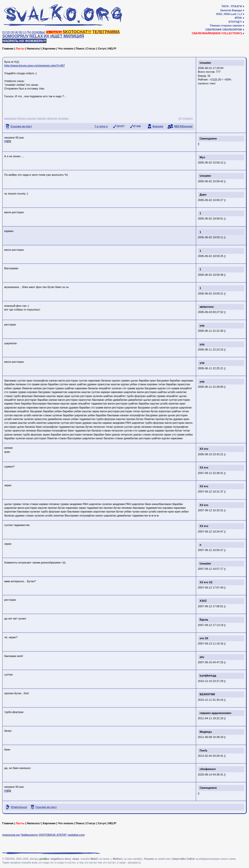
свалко (42, 118)
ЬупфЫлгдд (208, 675)
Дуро (203, 194)
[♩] (24, 32)
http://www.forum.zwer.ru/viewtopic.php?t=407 (35, 65)
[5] (20, 32)
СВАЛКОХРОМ (232, 29)
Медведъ (206, 732)
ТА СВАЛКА (54, 32)
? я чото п (101, 126)
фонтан (52, 118)
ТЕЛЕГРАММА (106, 32)
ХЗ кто (204, 449)
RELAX (36, 36)
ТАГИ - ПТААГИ (232, 6)
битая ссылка (27, 118)
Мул (202, 157)
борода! (158, 126)
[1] (4, 32)
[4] (16, 32)
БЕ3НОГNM (207, 694)
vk (180, 118)
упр (202, 325)
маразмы (10, 118)
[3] (12, 32)
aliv (202, 657)
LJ (240, 14)
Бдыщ (204, 619)
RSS (219, 14)
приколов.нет (11, 835)
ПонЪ (203, 750)
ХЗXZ (203, 601)
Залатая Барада (231, 10)
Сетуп (102, 48)
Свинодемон (208, 138)
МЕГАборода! (184, 126)
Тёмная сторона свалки (226, 25)
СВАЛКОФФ (213, 29)
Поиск (80, 48)
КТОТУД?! (235, 22)
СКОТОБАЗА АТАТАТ (53, 835)
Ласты (20, 48)
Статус (91, 48)
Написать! (34, 48)
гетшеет (187, 118)
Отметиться (19, 807)
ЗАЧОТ (121, 126)
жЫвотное (207, 307)
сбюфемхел (208, 769)
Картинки (49, 48)
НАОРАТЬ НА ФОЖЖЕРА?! (24, 41)
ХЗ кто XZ (206, 582)
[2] (8, 32)
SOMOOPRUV (15, 36)
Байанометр (29, 835)
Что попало (66, 48)
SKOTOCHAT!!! (77, 32)
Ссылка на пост (21, 126)
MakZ (213, 83)
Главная (8, 48)
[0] (6, 141)
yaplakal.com (76, 835)
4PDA (238, 18)
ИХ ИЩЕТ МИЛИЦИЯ (64, 36)
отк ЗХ (204, 638)
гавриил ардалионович (215, 713)
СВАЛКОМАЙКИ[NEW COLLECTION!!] (217, 33)
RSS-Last (230, 14)
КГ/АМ (137, 126)
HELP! (112, 48)
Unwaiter (205, 63)
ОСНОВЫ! (38, 32)
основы (63, 118)
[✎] (29, 32)
